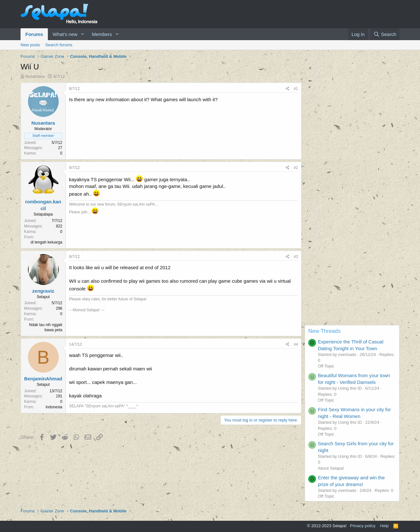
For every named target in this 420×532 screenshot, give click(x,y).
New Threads (324, 331)
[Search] (385, 34)
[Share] (288, 89)
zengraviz (43, 291)
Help (385, 526)
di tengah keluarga (46, 242)
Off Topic (326, 366)
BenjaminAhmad (43, 379)
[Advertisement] (352, 229)
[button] (83, 34)
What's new (65, 34)
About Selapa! (331, 468)
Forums (34, 34)
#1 (296, 89)
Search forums (59, 45)
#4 (296, 344)
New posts (30, 45)
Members (102, 34)
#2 (296, 168)
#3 (296, 257)
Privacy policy (363, 526)
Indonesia (54, 407)
